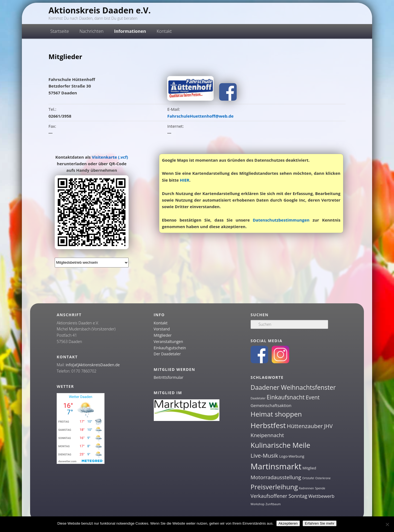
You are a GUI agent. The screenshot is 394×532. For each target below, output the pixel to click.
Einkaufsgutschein (170, 348)
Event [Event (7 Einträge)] (313, 397)
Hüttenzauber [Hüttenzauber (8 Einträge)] (305, 426)
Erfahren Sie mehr (320, 523)
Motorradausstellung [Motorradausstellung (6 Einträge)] (276, 477)
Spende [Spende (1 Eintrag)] (320, 488)
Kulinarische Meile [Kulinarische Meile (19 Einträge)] (280, 445)
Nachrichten (92, 31)
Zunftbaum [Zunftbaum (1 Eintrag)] (273, 504)
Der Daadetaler (167, 354)
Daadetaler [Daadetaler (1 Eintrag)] (258, 398)
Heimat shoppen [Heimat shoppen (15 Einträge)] (276, 414)
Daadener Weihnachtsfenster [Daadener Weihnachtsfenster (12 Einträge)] (293, 387)
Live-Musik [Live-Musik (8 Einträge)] (264, 455)
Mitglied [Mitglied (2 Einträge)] (309, 468)
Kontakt (164, 31)
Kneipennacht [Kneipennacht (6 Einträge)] (267, 435)
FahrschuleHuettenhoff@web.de (200, 116)
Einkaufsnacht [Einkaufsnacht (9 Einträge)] (286, 397)
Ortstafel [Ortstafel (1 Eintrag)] (308, 478)
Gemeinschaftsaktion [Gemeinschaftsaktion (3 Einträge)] (271, 405)
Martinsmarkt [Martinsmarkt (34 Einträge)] (276, 466)
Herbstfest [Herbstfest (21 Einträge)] (268, 425)
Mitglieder (163, 335)
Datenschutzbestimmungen (281, 220)
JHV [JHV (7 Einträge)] (328, 426)
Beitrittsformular (169, 377)
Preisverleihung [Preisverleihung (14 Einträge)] (274, 487)
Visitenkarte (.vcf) (110, 157)
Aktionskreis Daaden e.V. (100, 10)
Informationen (130, 31)
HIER (185, 180)
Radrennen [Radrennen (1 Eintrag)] (306, 488)
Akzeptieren (288, 523)
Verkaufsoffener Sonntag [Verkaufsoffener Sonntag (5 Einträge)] (279, 496)
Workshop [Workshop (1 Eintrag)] (258, 504)
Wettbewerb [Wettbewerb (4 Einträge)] (321, 496)
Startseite (60, 31)
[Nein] (387, 524)
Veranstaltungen (168, 341)
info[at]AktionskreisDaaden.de (93, 365)
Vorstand (162, 329)
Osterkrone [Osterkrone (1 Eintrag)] (323, 478)
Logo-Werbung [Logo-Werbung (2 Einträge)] (292, 456)
